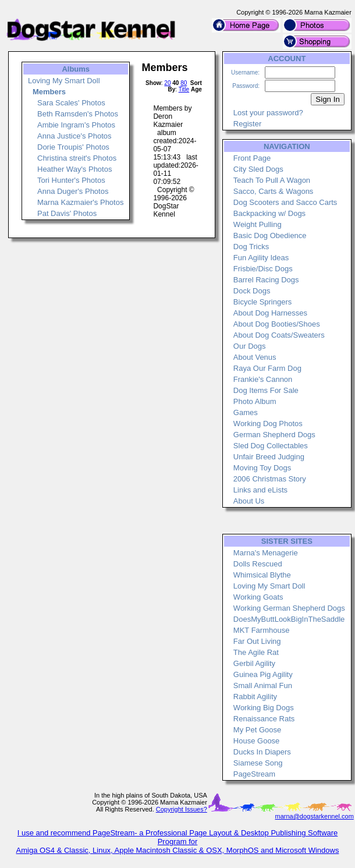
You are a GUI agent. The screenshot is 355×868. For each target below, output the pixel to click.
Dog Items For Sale (266, 390)
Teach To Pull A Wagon (272, 180)
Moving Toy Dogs (262, 468)
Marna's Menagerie (266, 553)
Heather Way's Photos (74, 169)
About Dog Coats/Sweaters (279, 335)
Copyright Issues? (182, 809)
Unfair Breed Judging (269, 457)
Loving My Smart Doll (64, 81)
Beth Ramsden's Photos (78, 114)
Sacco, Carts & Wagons (274, 191)
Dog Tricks (251, 247)
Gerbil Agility (254, 663)
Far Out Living (257, 641)
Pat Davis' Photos (67, 213)
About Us (249, 501)
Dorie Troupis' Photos (73, 147)
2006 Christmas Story (270, 479)
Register (247, 124)
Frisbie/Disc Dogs (263, 269)
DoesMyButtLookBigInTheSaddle (289, 619)
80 (184, 83)
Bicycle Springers (262, 302)
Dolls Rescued (258, 564)
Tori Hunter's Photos (71, 180)
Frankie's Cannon (263, 379)
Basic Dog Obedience (270, 235)
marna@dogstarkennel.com (315, 816)
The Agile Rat (256, 652)
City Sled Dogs (258, 169)
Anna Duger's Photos (73, 191)
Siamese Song (258, 763)
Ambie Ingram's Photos (76, 125)
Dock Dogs (252, 291)
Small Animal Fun (263, 685)
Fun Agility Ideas (261, 258)
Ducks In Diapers (262, 752)
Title (184, 89)
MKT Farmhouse (262, 630)
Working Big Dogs (264, 708)
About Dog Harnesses (270, 313)
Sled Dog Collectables (271, 446)
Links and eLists (260, 490)
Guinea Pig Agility (263, 674)
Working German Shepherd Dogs (289, 608)
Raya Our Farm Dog (267, 368)
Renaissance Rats (264, 719)
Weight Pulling (258, 224)
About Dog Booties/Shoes (277, 324)
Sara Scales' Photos (71, 103)
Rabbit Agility (255, 697)
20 (167, 83)
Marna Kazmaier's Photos (80, 202)
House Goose (257, 741)
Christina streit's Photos (77, 158)
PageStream (254, 774)
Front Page (252, 158)
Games (246, 412)
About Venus (255, 357)
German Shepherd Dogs (274, 435)
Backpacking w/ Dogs (269, 213)
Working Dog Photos (268, 424)
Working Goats (258, 597)
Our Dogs (250, 346)
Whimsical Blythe (262, 575)
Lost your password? (268, 113)
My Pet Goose (257, 730)
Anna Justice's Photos (74, 136)
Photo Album (255, 401)
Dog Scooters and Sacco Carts (285, 202)
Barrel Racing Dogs (266, 280)
